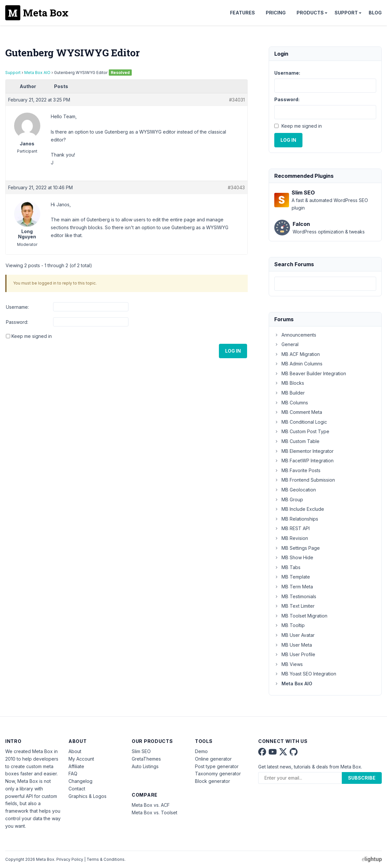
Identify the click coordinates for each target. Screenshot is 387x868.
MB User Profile (295, 654)
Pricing (276, 13)
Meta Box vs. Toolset (155, 813)
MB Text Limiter (294, 606)
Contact (77, 789)
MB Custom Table (297, 441)
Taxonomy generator (218, 774)
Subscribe (362, 778)
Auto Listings (145, 766)
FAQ (73, 774)
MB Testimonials (295, 596)
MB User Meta (293, 645)
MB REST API (292, 528)
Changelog (80, 781)
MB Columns (291, 403)
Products (310, 13)
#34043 (236, 187)
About (75, 751)
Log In (233, 351)
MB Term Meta (294, 587)
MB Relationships (296, 519)
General (286, 344)
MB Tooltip (290, 625)
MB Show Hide (294, 557)
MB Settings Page (297, 548)
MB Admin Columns (298, 364)
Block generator (213, 781)
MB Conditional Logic (301, 422)
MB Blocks (289, 383)
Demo (201, 751)
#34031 (237, 100)
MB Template (292, 577)
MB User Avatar (294, 635)
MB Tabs (287, 567)
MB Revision (291, 538)
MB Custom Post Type (302, 431)
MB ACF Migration (297, 354)
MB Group (289, 499)
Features (242, 13)
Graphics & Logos (87, 796)
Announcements (295, 335)
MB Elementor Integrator (304, 451)
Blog (375, 13)
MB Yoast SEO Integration (305, 674)
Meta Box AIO (37, 73)
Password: (17, 322)
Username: (17, 307)
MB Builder (290, 393)
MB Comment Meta (298, 412)
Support (346, 13)
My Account (81, 759)
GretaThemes (146, 759)
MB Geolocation (295, 490)
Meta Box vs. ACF (151, 805)
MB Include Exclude (299, 509)
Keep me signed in (32, 336)
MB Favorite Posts (297, 470)
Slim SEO (141, 751)
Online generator (213, 759)
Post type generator (217, 766)
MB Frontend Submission (305, 480)
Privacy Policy (70, 859)
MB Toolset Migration (301, 616)
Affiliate (76, 766)
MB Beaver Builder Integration (310, 373)
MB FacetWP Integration (304, 461)
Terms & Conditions (106, 859)
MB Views (289, 664)
